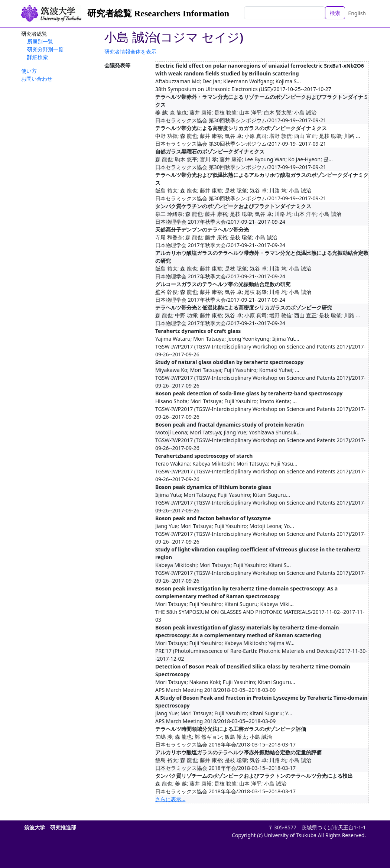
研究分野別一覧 (45, 49)
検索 (335, 13)
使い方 (29, 71)
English (357, 13)
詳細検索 (38, 57)
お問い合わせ (37, 79)
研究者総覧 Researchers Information (158, 13)
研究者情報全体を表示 (130, 51)
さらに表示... (170, 799)
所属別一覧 (40, 41)
